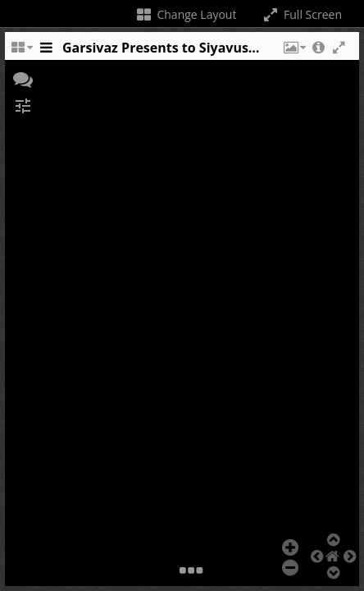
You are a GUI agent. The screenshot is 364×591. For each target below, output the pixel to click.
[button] (293, 52)
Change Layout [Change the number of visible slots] (186, 14)
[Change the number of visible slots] (21, 52)
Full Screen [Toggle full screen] (301, 14)
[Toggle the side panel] (46, 52)
